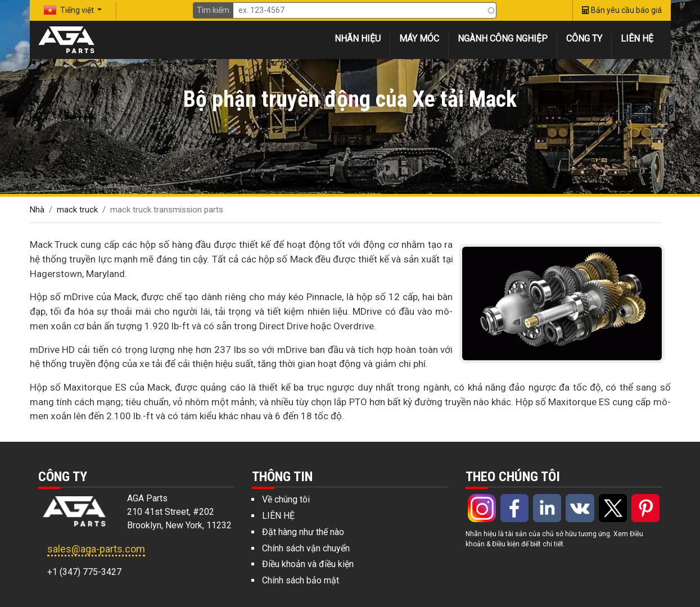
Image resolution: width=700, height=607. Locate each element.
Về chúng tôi (286, 499)
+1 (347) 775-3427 (84, 572)
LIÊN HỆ (637, 38)
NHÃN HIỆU (358, 38)
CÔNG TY (584, 38)
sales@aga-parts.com (96, 549)
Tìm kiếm (213, 10)
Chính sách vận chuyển (306, 548)
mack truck (77, 210)
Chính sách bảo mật (301, 580)
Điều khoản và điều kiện (308, 564)
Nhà (37, 210)
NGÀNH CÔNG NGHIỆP (503, 38)
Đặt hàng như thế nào (303, 532)
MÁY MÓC (419, 38)
